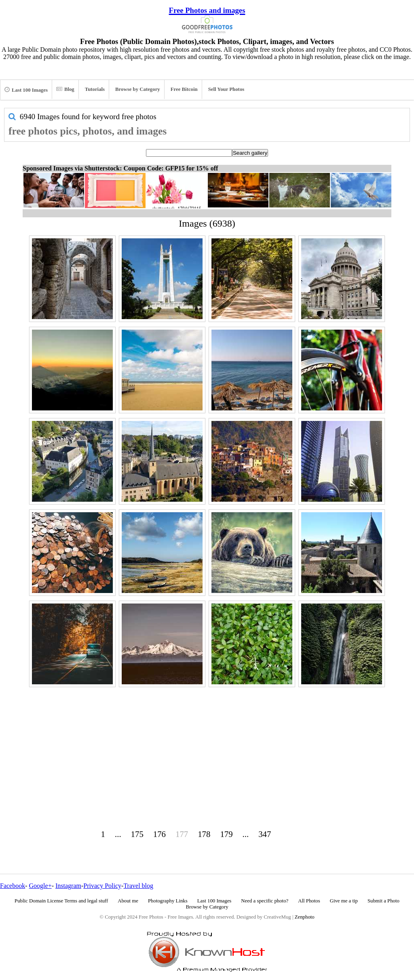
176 (159, 834)
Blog (65, 89)
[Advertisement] (207, 746)
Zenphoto (305, 917)
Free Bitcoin (184, 89)
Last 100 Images (26, 90)
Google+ (40, 886)
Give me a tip (344, 901)
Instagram (68, 886)
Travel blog (138, 886)
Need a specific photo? (265, 901)
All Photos (309, 901)
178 (204, 834)
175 (137, 834)
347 (265, 834)
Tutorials (95, 89)
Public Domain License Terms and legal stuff (61, 901)
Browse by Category (138, 89)
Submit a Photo (383, 901)
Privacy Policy (102, 886)
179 (226, 834)
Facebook (13, 886)
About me (128, 901)
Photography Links (168, 901)
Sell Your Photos (226, 89)
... (118, 834)
